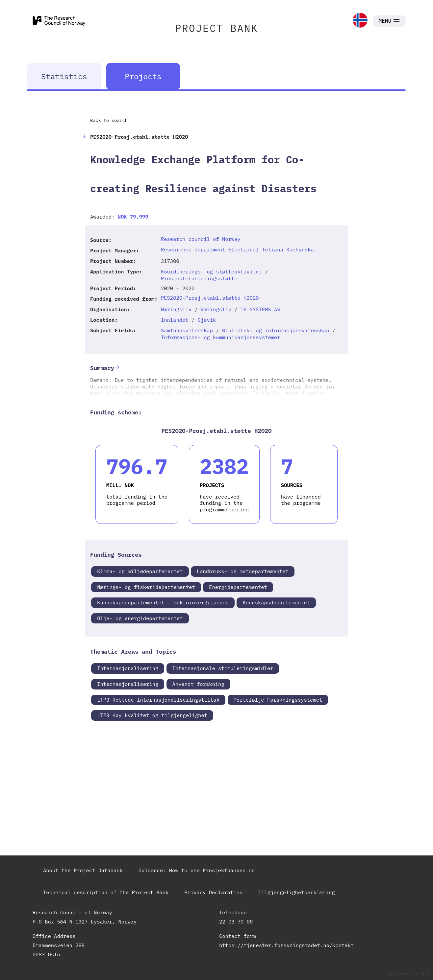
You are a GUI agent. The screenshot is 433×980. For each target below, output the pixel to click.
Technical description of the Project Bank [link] (106, 892)
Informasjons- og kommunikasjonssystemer (221, 337)
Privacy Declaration (213, 892)
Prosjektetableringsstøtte (199, 278)
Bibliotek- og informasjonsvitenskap (276, 330)
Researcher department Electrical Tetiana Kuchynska (237, 249)
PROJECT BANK (216, 28)
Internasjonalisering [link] (128, 668)
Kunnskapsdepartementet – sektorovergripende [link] (163, 602)
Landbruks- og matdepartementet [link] (243, 571)
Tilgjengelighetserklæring (297, 892)
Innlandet (175, 320)
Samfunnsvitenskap (187, 330)
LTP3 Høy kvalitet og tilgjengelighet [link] (152, 715)
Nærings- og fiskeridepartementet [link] (146, 587)
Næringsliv (176, 309)
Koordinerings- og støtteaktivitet (211, 271)
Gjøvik (207, 320)
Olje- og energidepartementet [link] (140, 618)
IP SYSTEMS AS (260, 309)
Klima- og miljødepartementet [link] (140, 571)
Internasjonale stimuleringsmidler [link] (223, 668)
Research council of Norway (201, 239)
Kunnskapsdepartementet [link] (276, 602)
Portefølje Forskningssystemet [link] (278, 700)
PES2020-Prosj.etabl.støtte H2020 (210, 298)
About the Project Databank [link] (83, 870)
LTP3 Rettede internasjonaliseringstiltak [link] (158, 700)
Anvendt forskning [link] (198, 684)
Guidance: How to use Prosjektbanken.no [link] (197, 870)
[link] (360, 21)
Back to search (109, 120)
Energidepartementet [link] (238, 587)
